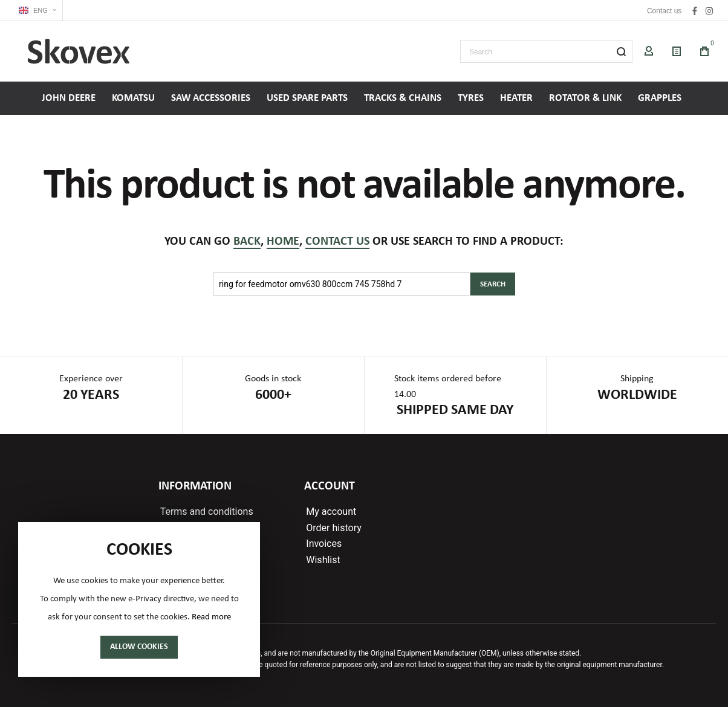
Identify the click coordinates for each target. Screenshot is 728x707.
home (283, 242)
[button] (37, 11)
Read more (211, 617)
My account (331, 512)
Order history (333, 528)
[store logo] (79, 51)
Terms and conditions (207, 512)
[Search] (621, 51)
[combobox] (546, 51)
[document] (139, 599)
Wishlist (323, 560)
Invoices (324, 544)
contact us (337, 242)
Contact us (664, 11)
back (247, 242)
